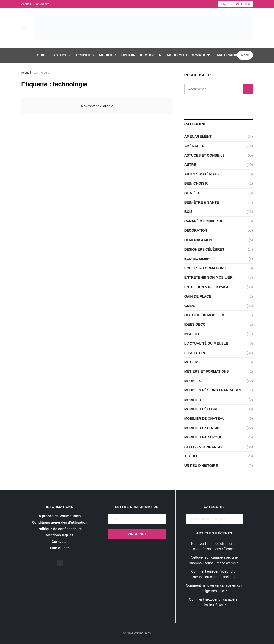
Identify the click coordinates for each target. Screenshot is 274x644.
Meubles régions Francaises (213, 390)
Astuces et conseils (73, 55)
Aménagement (198, 136)
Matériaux (227, 55)
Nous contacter (235, 4)
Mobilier (107, 55)
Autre (190, 165)
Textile (191, 456)
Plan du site (42, 4)
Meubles (193, 381)
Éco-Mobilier (197, 259)
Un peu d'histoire (201, 466)
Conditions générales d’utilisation (60, 522)
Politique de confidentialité (60, 529)
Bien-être (194, 193)
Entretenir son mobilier (208, 277)
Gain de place (198, 296)
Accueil (26, 4)
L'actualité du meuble (206, 343)
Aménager (194, 146)
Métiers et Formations (189, 55)
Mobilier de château (205, 419)
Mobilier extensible (204, 428)
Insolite (192, 334)
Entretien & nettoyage (207, 287)
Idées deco (195, 324)
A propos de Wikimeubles (60, 516)
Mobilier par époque (205, 437)
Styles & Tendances (204, 447)
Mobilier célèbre (201, 409)
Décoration (196, 230)
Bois (188, 212)
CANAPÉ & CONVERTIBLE (206, 221)
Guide (42, 55)
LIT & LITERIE (196, 353)
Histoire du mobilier (141, 55)
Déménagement (199, 240)
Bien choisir (196, 183)
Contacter (60, 542)
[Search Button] (249, 55)
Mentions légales (60, 535)
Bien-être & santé (202, 202)
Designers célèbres (204, 249)
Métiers (192, 362)
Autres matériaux (202, 174)
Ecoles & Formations (205, 268)
